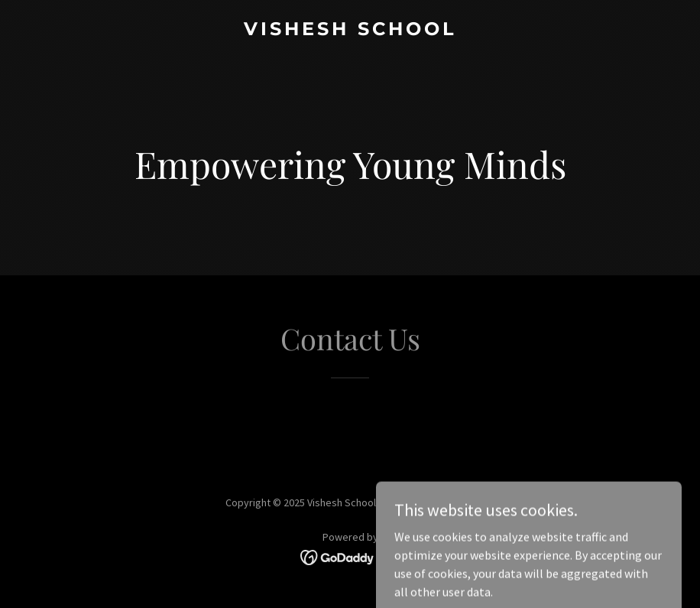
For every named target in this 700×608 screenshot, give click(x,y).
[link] (350, 31)
